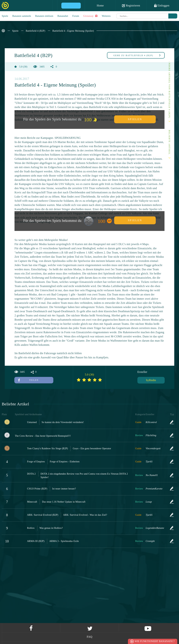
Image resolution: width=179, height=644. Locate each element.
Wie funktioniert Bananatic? (155, 641)
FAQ (89, 637)
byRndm (151, 380)
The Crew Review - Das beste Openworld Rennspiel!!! (43, 436)
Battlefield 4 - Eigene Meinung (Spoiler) (73, 31)
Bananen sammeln (22, 16)
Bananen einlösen (44, 16)
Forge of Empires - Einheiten (65, 462)
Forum (76, 16)
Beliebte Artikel (169, 142)
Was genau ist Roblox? (51, 528)
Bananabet (63, 16)
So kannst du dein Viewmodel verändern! (63, 422)
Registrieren (131, 5)
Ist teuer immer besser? (64, 489)
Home (100, 6)
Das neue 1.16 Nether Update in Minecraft (64, 502)
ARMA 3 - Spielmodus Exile (64, 541)
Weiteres (106, 16)
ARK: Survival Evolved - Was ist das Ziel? (85, 515)
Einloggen (162, 5)
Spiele (5, 16)
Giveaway (90, 16)
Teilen (28, 380)
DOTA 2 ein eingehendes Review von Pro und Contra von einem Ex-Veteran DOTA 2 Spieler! (84, 476)
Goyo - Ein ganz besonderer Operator (92, 448)
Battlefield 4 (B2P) (35, 31)
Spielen (135, 119)
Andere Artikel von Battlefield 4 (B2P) (169, 90)
